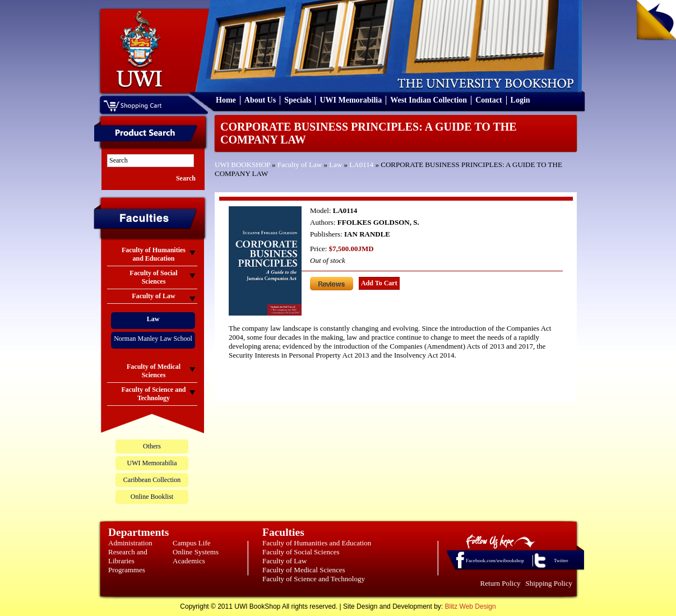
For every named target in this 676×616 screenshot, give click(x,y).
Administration (130, 543)
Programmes (127, 570)
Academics (189, 561)
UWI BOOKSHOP (242, 165)
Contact (489, 100)
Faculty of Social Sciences (301, 552)
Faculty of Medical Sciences (304, 570)
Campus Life (192, 543)
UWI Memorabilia (351, 100)
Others (152, 446)
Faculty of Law (300, 165)
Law (335, 165)
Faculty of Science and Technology (314, 579)
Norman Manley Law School (153, 339)
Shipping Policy (549, 583)
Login (520, 100)
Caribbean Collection (152, 480)
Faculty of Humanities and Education (317, 543)
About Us (260, 100)
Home (226, 100)
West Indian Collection (429, 100)
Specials (298, 100)
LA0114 (361, 165)
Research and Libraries (128, 556)
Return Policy (501, 583)
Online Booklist (152, 497)
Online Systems (196, 552)
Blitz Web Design (471, 606)
